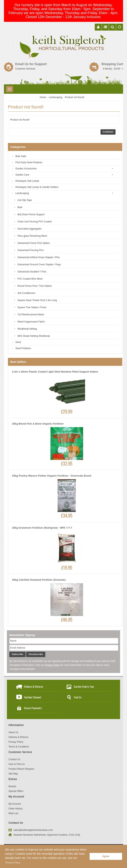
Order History (16, 809)
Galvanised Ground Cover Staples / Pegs (39, 265)
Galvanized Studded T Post (32, 272)
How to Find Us (17, 764)
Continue (108, 132)
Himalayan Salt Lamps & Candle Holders (37, 187)
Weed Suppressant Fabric (31, 322)
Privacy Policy (53, 665)
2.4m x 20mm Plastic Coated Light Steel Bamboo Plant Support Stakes (55, 372)
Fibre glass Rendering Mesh (32, 236)
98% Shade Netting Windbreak (34, 336)
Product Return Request (21, 769)
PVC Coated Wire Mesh (30, 279)
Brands (12, 786)
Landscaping (55, 97)
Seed (18, 342)
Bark (20, 207)
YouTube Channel (32, 697)
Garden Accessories (26, 169)
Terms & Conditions (19, 747)
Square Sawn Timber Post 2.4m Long (37, 300)
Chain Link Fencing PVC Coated (35, 222)
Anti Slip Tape (25, 200)
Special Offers (16, 791)
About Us (13, 732)
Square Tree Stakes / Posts (32, 307)
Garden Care (22, 175)
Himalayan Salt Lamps (27, 181)
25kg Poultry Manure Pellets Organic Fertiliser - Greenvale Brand (52, 476)
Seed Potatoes (23, 348)
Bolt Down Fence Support (31, 214)
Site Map (13, 774)
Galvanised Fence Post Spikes (34, 243)
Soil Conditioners (26, 293)
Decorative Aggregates (29, 229)
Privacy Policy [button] (13, 863)
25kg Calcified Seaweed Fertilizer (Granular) (39, 580)
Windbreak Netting (27, 329)
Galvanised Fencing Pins (31, 250)
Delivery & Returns (34, 686)
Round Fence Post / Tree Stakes (35, 286)
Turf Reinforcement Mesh (31, 315)
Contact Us (14, 759)
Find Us (78, 697)
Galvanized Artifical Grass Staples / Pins (39, 257)
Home (43, 97)
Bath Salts (21, 156)
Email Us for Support (31, 64)
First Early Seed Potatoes (29, 162)
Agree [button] (106, 856)
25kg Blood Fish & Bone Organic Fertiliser (38, 424)
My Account (15, 804)
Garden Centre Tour (84, 686)
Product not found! (75, 97)
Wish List (13, 813)
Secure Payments (33, 708)
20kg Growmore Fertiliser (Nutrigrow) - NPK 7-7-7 (42, 528)
